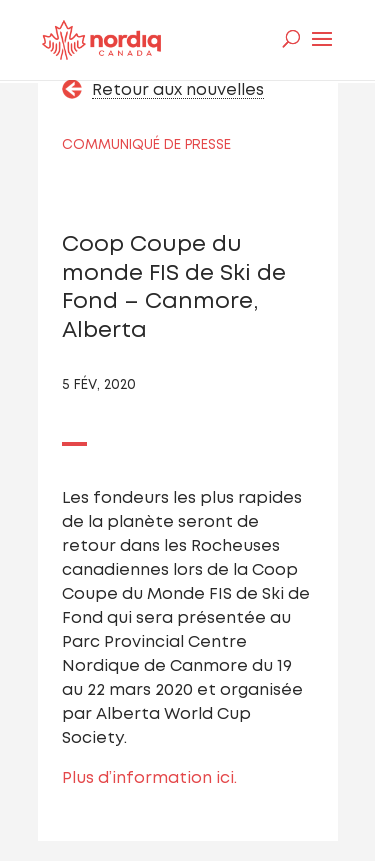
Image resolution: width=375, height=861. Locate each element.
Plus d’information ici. (149, 778)
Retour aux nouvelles (178, 90)
